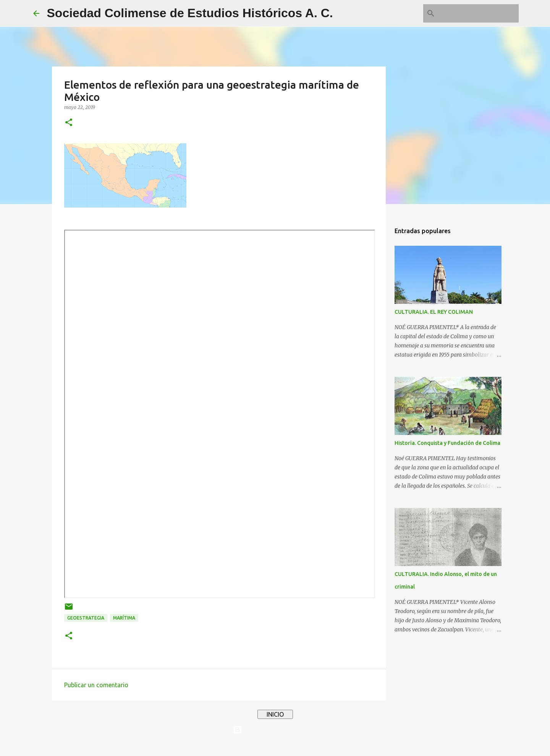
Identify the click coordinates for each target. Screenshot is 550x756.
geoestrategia (86, 618)
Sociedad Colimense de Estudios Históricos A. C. (190, 13)
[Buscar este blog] (479, 13)
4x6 (298, 745)
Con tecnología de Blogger (275, 730)
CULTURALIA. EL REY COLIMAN (434, 312)
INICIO (275, 714)
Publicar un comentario (96, 685)
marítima (124, 618)
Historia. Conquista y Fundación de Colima (447, 443)
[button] (69, 123)
